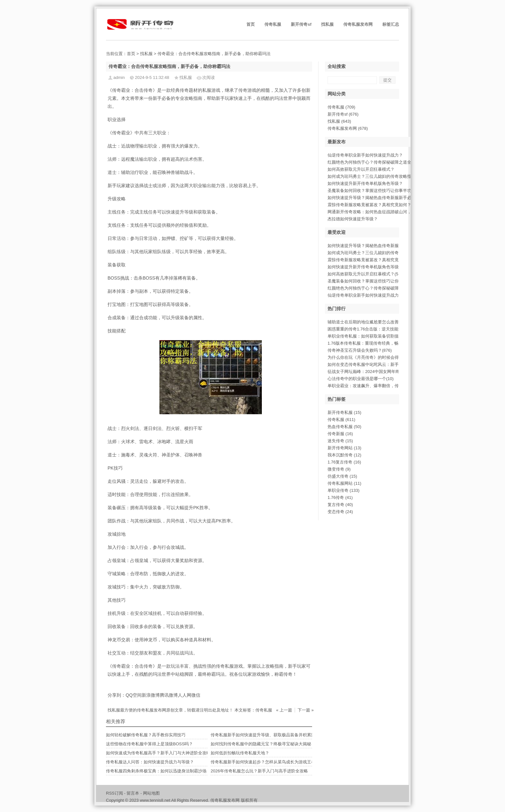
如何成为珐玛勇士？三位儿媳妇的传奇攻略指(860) (374, 253)
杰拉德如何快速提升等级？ (353, 219)
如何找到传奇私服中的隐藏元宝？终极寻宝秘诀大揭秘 (261, 744)
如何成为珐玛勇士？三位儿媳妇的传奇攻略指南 (372, 176)
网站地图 (151, 793)
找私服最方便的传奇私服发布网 (137, 710)
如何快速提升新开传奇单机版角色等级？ (365, 183)
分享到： (117, 695)
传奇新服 (340, 434)
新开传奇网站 (344, 448)
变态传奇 (340, 512)
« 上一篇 (284, 710)
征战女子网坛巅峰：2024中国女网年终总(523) (371, 372)
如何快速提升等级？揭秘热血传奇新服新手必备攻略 (376, 198)
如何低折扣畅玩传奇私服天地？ (240, 753)
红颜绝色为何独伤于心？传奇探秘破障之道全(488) (374, 288)
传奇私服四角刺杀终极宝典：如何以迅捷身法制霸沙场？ (158, 771)
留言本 (133, 793)
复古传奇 (340, 505)
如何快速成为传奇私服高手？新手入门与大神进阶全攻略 (158, 753)
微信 (196, 695)
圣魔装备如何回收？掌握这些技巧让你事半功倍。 (374, 191)
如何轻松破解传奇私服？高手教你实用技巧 (146, 735)
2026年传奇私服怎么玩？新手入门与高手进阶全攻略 (259, 771)
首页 (251, 24)
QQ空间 (134, 695)
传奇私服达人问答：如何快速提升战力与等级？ (150, 762)
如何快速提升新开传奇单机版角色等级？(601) (370, 267)
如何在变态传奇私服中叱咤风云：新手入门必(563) (374, 364)
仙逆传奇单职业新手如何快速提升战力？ (365, 155)
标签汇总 (391, 24)
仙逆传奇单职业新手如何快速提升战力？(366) (370, 295)
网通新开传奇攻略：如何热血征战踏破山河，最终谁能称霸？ (384, 212)
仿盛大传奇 (342, 476)
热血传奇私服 (344, 427)
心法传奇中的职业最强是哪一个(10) (361, 379)
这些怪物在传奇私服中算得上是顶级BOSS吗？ (149, 744)
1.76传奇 (340, 497)
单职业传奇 (343, 490)
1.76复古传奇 (344, 462)
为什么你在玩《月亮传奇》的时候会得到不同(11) (373, 357)
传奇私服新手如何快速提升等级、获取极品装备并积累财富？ (267, 735)
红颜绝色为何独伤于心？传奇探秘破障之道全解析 (374, 162)
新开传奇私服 (344, 412)
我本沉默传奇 (344, 455)
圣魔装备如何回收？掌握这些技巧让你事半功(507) (374, 281)
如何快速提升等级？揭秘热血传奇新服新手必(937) (374, 246)
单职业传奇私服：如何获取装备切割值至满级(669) (374, 336)
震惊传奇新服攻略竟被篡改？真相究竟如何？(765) (374, 260)
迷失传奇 (340, 441)
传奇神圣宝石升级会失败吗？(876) (360, 350)
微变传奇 (339, 469)
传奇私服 (273, 24)
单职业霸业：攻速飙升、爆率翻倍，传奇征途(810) (374, 386)
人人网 (185, 695)
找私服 (327, 24)
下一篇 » (306, 710)
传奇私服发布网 (358, 24)
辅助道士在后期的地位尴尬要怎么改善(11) (367, 322)
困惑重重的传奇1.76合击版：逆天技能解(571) (370, 329)
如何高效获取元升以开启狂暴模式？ (361, 169)
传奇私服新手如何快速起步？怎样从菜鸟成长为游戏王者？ (265, 762)
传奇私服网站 (344, 483)
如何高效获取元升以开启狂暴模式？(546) (366, 274)
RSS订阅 (114, 793)
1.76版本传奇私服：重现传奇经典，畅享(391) (370, 343)
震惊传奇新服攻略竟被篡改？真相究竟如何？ (369, 205)
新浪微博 (151, 695)
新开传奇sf (301, 24)
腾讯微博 (169, 695)
